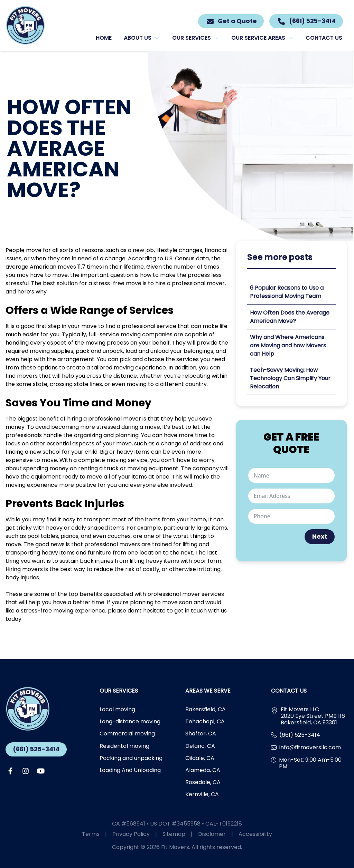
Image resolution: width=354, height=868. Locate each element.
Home (104, 38)
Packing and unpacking (131, 758)
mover (132, 419)
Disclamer (218, 834)
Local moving (117, 709)
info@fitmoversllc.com (310, 747)
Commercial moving (127, 734)
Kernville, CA (202, 794)
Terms (97, 834)
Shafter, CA (201, 734)
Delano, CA (200, 746)
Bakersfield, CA (206, 709)
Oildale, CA (200, 758)
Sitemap (180, 834)
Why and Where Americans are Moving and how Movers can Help (288, 345)
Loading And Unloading (130, 770)
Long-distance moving (130, 721)
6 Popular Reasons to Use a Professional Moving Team (287, 292)
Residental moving (124, 746)
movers (32, 569)
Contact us (324, 38)
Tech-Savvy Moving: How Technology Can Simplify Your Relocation (290, 378)
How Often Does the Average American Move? (290, 317)
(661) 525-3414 (36, 749)
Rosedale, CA (203, 782)
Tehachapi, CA (205, 721)
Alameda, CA (203, 770)
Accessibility (255, 834)
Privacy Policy (137, 834)
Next (320, 537)
